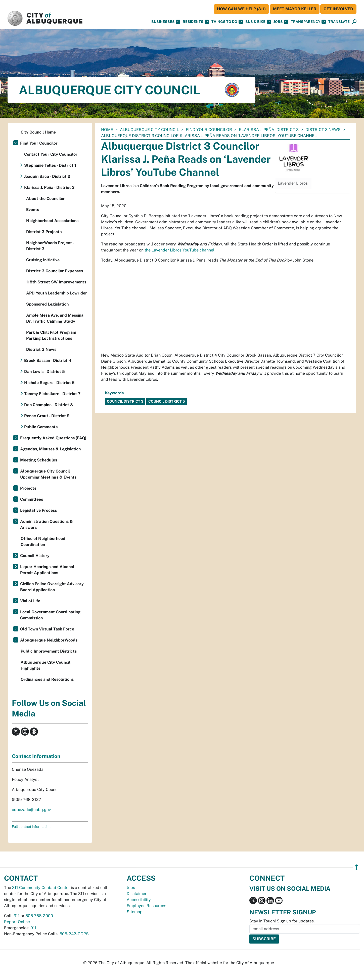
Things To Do (227, 22)
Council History (35, 556)
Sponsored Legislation (47, 304)
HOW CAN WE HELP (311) (241, 9)
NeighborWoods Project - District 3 (50, 246)
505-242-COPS (74, 934)
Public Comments (41, 427)
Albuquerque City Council (149, 130)
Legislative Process (38, 510)
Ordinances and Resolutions (47, 679)
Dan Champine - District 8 (49, 405)
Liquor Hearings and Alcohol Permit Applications (47, 570)
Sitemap (135, 912)
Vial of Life (30, 601)
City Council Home (38, 132)
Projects (28, 488)
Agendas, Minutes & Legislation (50, 449)
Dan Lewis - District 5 (44, 372)
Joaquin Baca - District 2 (47, 176)
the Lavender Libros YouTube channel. (180, 250)
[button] (339, 22)
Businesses (166, 22)
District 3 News (323, 130)
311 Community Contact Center (41, 888)
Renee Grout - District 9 (47, 416)
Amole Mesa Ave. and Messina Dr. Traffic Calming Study (55, 318)
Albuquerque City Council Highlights (46, 665)
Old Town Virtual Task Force (47, 629)
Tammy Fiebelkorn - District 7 (52, 394)
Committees (32, 499)
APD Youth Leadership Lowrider (57, 293)
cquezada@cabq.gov (31, 810)
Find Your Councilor (209, 130)
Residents (196, 22)
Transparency (308, 22)
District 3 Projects (44, 232)
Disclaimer (137, 894)
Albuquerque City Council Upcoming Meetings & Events (48, 474)
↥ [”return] (357, 867)
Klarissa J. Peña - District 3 (269, 130)
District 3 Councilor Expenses (55, 271)
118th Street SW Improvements (56, 282)
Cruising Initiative (43, 260)
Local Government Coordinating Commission (50, 615)
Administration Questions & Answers (47, 524)
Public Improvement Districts (49, 651)
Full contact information (31, 827)
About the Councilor (46, 199)
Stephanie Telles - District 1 (50, 165)
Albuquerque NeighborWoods (49, 640)
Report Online (17, 922)
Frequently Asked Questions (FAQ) (53, 438)
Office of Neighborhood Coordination (43, 542)
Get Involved (338, 9)
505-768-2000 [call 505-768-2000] (39, 916)
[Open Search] (354, 22)
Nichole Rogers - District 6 (49, 383)
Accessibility (139, 900)
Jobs (281, 22)
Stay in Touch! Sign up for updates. (282, 921)
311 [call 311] (17, 916)
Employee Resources (146, 906)
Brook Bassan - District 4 (48, 360)
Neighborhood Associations (52, 221)
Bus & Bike (258, 22)
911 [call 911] (33, 928)
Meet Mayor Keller (295, 9)
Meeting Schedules (39, 460)
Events (33, 210)
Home (107, 130)
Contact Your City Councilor (51, 154)
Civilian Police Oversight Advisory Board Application (52, 587)
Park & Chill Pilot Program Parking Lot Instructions (51, 335)
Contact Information (36, 756)
